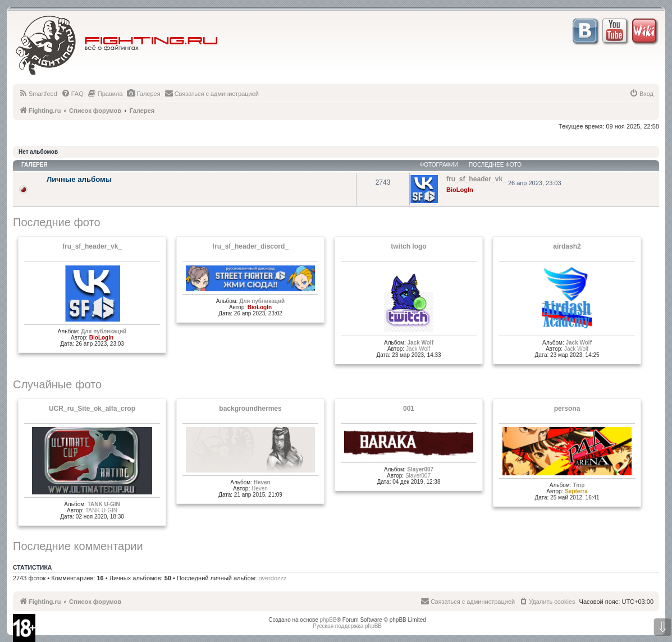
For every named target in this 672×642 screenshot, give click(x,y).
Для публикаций (104, 331)
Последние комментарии (78, 546)
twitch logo (408, 246)
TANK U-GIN (104, 504)
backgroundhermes (250, 409)
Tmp (579, 485)
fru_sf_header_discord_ (250, 246)
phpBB (328, 620)
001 (409, 409)
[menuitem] (38, 94)
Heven (262, 482)
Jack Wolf (420, 343)
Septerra (576, 491)
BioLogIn (460, 190)
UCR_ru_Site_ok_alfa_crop (92, 409)
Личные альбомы (79, 179)
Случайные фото (57, 384)
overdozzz (272, 578)
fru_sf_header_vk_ (92, 246)
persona (567, 409)
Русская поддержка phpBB (347, 626)
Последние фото (57, 222)
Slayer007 (420, 469)
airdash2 (567, 246)
